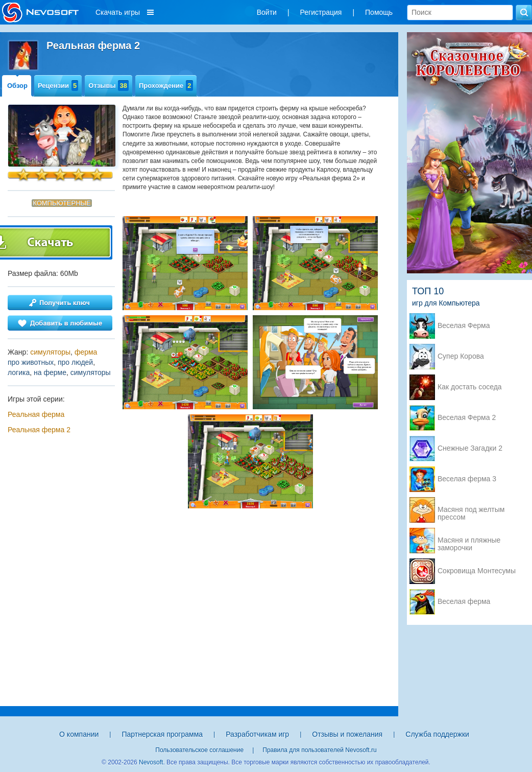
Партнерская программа (162, 734)
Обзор (17, 86)
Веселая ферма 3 (467, 479)
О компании (79, 734)
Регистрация (321, 12)
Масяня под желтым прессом (471, 510)
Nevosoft (151, 762)
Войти (267, 12)
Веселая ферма (464, 602)
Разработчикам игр (257, 734)
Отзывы (108, 86)
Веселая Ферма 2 (467, 418)
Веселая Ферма (464, 326)
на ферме (50, 372)
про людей (75, 362)
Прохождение (166, 86)
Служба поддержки (437, 734)
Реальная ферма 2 (39, 430)
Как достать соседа (470, 387)
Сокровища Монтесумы (477, 571)
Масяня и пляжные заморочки (469, 541)
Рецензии (58, 86)
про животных (31, 362)
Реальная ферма (36, 414)
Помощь (379, 12)
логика (19, 372)
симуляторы (50, 352)
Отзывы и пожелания (347, 734)
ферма (86, 352)
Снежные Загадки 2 (470, 448)
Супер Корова (461, 356)
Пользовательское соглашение (199, 750)
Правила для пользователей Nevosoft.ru (319, 750)
